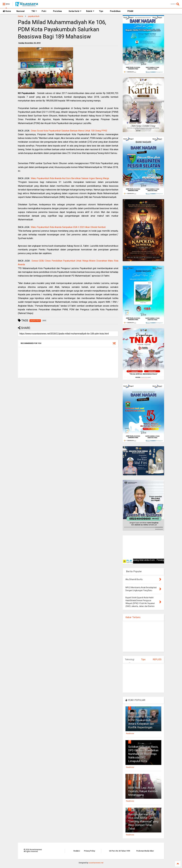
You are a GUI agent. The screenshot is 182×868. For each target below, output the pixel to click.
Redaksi (77, 851)
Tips (101, 11)
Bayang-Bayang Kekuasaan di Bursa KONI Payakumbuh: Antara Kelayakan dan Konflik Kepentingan (141, 720)
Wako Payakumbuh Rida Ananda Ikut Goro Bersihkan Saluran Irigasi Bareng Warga (70, 178)
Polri (44, 11)
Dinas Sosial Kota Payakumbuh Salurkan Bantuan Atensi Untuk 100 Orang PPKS (69, 131)
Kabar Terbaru (133, 617)
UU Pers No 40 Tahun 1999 (120, 851)
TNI (34, 11)
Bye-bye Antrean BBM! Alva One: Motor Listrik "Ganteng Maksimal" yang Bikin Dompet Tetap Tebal (143, 821)
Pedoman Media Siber (145, 851)
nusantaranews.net (96, 863)
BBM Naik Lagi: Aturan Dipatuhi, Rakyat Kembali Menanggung (143, 791)
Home (7, 11)
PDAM (130, 11)
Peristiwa (57, 11)
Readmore (130, 734)
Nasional (20, 11)
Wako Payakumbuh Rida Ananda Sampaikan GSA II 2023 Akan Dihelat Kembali (68, 227)
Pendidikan (115, 11)
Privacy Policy (89, 851)
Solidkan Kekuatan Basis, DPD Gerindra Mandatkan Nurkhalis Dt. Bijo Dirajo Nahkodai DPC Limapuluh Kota (143, 754)
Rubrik (90, 11)
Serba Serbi (75, 11)
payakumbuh (34, 16)
